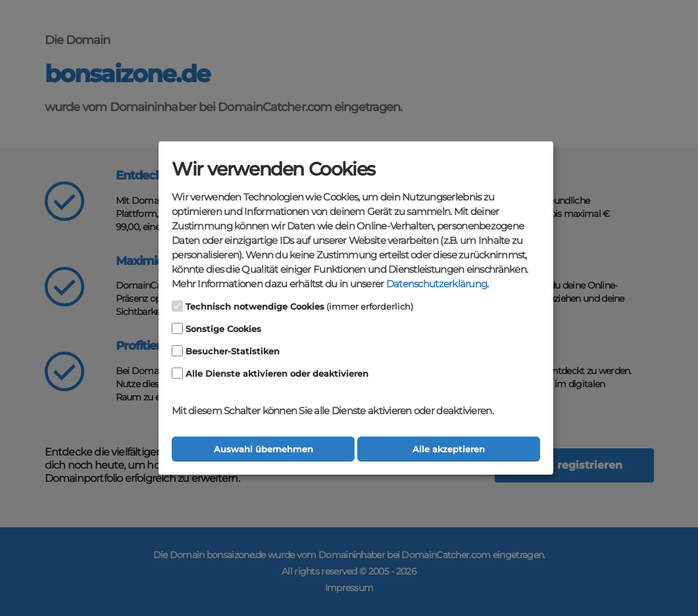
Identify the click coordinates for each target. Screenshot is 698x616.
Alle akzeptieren (449, 449)
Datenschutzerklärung (436, 284)
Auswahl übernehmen (263, 449)
